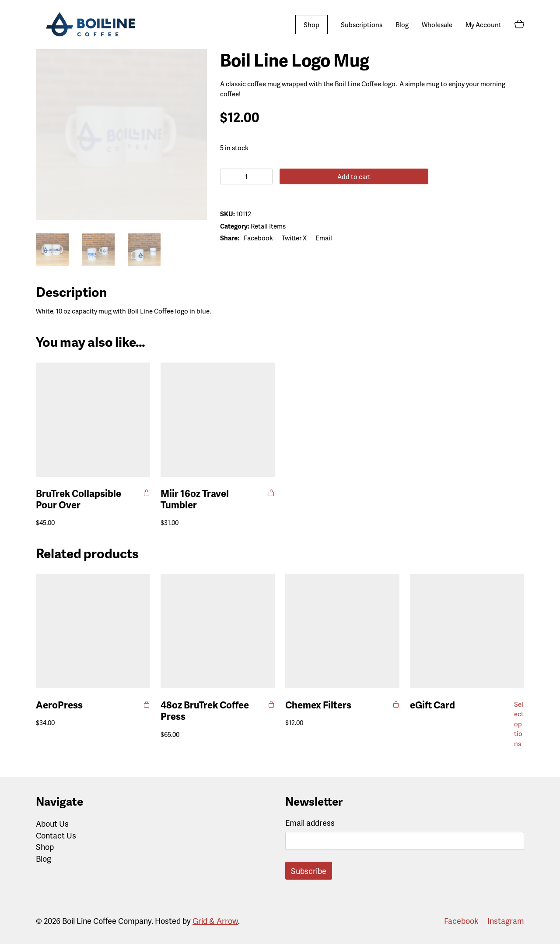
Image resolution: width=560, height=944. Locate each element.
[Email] (324, 238)
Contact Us (56, 835)
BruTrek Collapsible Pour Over (79, 499)
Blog (44, 859)
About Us (52, 824)
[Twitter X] (294, 238)
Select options (519, 724)
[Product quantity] (246, 176)
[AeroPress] (93, 631)
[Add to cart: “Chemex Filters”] (396, 704)
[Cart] (519, 25)
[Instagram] (506, 921)
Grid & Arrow (215, 921)
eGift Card (432, 705)
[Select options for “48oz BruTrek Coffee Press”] (271, 704)
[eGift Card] (467, 631)
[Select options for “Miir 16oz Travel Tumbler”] (271, 493)
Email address (310, 822)
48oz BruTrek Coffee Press (205, 711)
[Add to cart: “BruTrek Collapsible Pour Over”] (147, 493)
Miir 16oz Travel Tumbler (195, 499)
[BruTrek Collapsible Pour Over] (93, 420)
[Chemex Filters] (342, 631)
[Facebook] (258, 238)
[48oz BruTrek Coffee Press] (218, 631)
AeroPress (59, 705)
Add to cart (340, 176)
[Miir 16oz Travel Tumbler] (218, 420)
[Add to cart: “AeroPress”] (147, 704)
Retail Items (268, 226)
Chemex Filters (318, 705)
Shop (45, 847)
